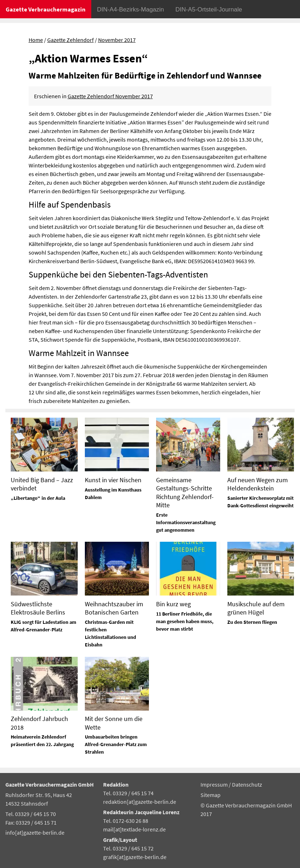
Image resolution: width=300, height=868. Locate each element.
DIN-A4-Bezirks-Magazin (130, 10)
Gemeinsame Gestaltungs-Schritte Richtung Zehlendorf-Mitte (185, 492)
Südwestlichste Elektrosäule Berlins (38, 608)
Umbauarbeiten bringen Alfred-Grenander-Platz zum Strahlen (116, 744)
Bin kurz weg (173, 604)
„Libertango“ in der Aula (38, 498)
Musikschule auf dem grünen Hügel (256, 608)
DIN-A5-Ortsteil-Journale (209, 10)
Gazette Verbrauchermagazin (46, 9)
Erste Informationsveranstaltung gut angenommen (186, 522)
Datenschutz (247, 784)
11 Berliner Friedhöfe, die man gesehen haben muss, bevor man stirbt (185, 621)
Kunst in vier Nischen (113, 480)
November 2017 (117, 40)
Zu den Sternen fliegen (252, 622)
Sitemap (211, 795)
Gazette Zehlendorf (71, 40)
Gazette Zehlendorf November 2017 (110, 96)
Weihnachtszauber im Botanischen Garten (114, 608)
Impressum (215, 784)
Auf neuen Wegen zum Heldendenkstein (258, 484)
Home (36, 40)
